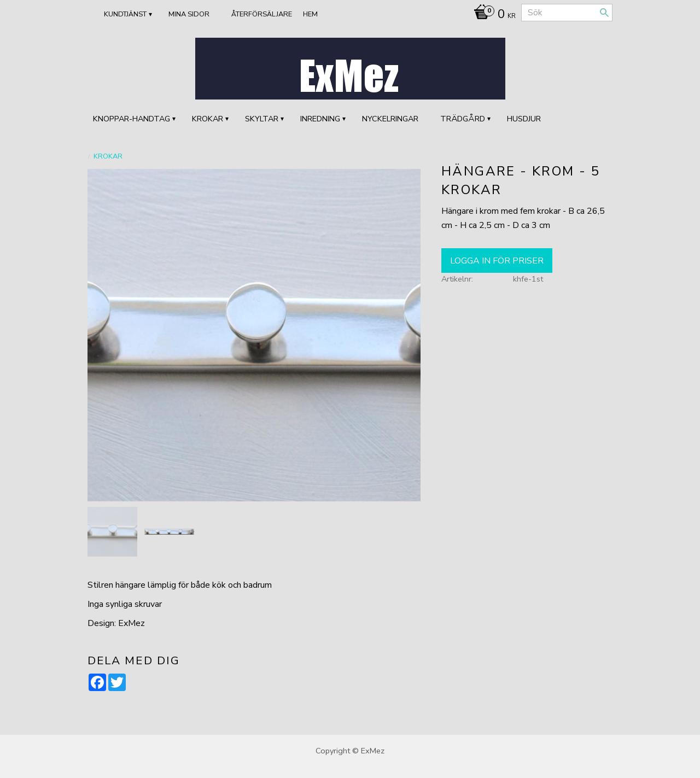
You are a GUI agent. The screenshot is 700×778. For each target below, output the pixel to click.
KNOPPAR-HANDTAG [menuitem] (132, 119)
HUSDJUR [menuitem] (524, 119)
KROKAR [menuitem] (208, 119)
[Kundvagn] (492, 15)
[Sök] (604, 13)
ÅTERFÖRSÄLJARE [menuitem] (262, 14)
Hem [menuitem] (310, 14)
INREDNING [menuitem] (320, 119)
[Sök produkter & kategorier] (567, 13)
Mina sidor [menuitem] (189, 14)
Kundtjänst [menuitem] (125, 14)
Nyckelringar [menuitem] (390, 119)
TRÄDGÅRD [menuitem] (463, 119)
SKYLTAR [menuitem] (262, 119)
